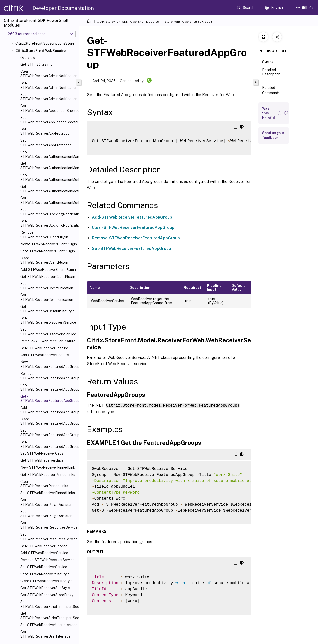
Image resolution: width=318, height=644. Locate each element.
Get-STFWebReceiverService (44, 546)
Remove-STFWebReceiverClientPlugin (44, 235)
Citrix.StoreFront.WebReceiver (41, 51)
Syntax (271, 61)
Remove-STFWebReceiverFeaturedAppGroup (49, 376)
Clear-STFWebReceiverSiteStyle (46, 581)
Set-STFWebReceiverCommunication (47, 286)
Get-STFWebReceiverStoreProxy (47, 595)
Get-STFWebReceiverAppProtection (46, 131)
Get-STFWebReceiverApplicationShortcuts (49, 108)
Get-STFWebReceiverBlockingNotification (49, 223)
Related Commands (274, 90)
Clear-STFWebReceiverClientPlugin (44, 260)
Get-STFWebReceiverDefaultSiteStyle (47, 309)
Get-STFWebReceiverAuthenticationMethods (49, 189)
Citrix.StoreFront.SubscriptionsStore (45, 43)
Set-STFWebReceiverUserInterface (49, 625)
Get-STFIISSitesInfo (37, 64)
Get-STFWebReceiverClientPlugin (48, 277)
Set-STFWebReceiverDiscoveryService (48, 332)
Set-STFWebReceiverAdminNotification (49, 97)
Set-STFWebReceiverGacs (42, 453)
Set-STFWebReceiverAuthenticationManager (49, 154)
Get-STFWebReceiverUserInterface (45, 634)
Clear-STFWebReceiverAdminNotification (49, 74)
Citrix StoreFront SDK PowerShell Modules (128, 22)
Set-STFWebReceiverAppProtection (46, 143)
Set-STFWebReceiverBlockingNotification (49, 212)
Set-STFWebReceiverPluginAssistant (47, 514)
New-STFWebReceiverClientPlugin (49, 244)
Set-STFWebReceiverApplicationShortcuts (49, 120)
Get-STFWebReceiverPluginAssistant (47, 502)
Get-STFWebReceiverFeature (44, 348)
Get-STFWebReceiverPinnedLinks (48, 475)
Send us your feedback (273, 135)
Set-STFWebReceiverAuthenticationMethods (49, 177)
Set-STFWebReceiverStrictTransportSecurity (49, 604)
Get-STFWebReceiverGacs (42, 460)
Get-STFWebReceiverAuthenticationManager (49, 166)
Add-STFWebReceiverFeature (45, 355)
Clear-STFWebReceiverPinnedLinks (44, 484)
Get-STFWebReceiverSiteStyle (45, 588)
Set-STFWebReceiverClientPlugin (48, 251)
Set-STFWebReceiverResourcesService (49, 537)
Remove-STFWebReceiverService (47, 560)
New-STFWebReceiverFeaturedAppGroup (49, 364)
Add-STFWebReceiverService (44, 553)
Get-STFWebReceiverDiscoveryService (48, 320)
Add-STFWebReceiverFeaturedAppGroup (49, 410)
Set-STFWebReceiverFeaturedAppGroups (49, 433)
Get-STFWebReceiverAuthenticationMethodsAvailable (49, 200)
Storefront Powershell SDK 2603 (188, 22)
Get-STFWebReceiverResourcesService (49, 525)
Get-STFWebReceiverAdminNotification (49, 85)
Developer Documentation (63, 8)
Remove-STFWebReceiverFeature (48, 341)
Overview (28, 58)
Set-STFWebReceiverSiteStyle (45, 574)
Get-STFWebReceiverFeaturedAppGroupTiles (49, 444)
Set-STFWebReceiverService (44, 567)
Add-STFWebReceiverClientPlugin (48, 270)
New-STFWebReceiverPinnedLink (48, 467)
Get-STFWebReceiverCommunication (47, 297)
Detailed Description (271, 74)
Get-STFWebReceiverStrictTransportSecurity (49, 616)
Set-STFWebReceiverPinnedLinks (48, 493)
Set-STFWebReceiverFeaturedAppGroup (49, 387)
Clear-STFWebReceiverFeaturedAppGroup (49, 421)
